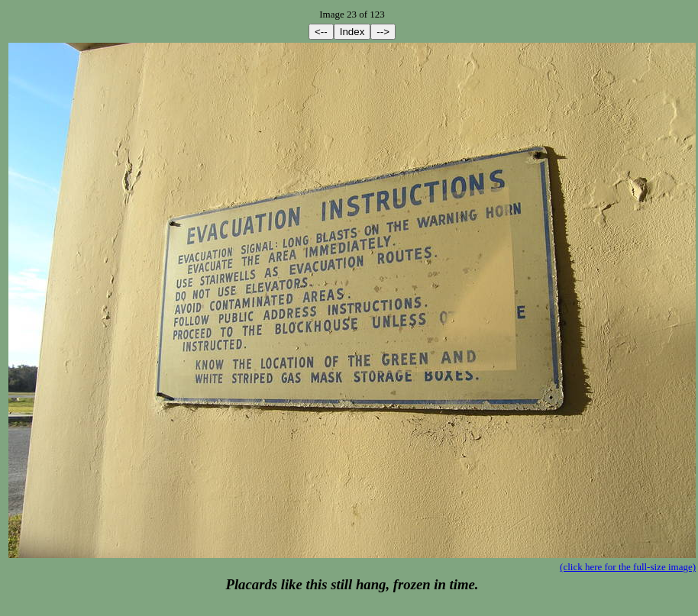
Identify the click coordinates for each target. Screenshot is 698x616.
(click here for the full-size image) (628, 567)
